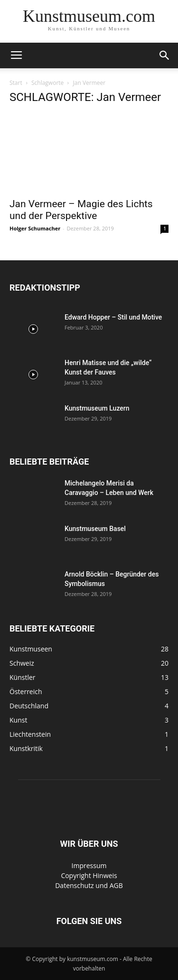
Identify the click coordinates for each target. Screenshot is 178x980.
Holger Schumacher (35, 228)
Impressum (89, 866)
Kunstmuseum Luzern (97, 408)
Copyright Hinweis (89, 875)
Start (16, 83)
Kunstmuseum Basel (95, 529)
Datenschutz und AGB (89, 885)
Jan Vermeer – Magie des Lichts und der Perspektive (81, 210)
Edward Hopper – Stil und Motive (113, 317)
